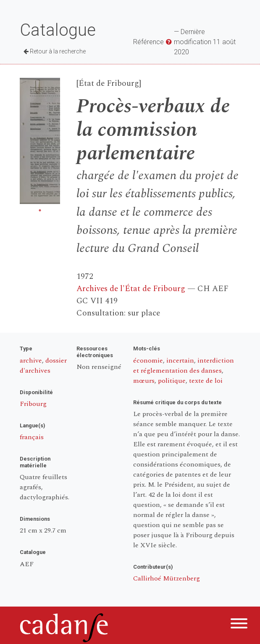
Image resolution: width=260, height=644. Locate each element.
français (32, 437)
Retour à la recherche (55, 51)
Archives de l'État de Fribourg (131, 289)
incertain (180, 360)
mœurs (144, 381)
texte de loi (206, 381)
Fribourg (33, 404)
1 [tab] (40, 210)
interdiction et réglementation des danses (184, 366)
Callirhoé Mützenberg (167, 578)
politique (172, 381)
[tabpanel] (40, 141)
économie (148, 360)
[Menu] (239, 625)
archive (31, 360)
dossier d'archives (43, 366)
